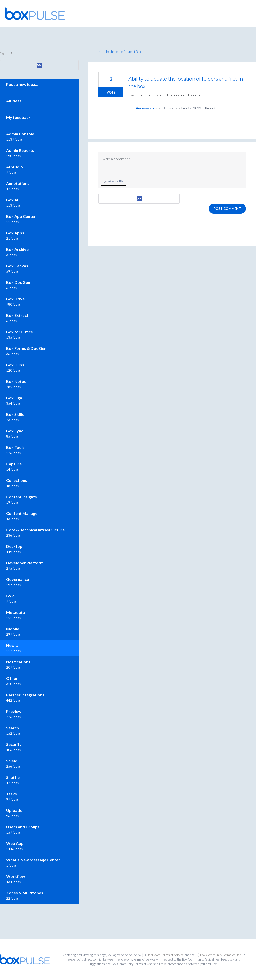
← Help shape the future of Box (120, 52)
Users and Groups (23, 827)
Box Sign (14, 398)
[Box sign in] (139, 199)
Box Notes (16, 381)
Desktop (14, 546)
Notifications (18, 662)
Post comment (227, 209)
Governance (18, 579)
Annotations (18, 183)
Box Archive (17, 249)
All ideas (14, 101)
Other (12, 678)
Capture (14, 464)
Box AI (12, 200)
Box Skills (15, 414)
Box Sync (15, 431)
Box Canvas (17, 266)
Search (13, 728)
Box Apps (15, 233)
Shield (12, 761)
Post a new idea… (22, 84)
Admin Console (20, 134)
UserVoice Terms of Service (165, 955)
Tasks (12, 794)
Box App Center (21, 216)
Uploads (14, 810)
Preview (14, 711)
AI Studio (15, 167)
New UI (13, 645)
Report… (211, 108)
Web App (15, 843)
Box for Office (20, 332)
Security (14, 744)
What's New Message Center (33, 860)
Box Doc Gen (18, 282)
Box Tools (15, 447)
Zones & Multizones (25, 893)
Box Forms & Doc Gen (26, 348)
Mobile (13, 629)
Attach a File (116, 181)
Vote (111, 92)
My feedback (18, 117)
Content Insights (22, 497)
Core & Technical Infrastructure (35, 530)
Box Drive (15, 299)
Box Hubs (15, 365)
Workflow (16, 876)
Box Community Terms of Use (221, 955)
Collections (17, 480)
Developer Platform (25, 563)
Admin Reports (20, 150)
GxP (10, 596)
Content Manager (23, 513)
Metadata (16, 612)
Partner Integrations (25, 695)
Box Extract (17, 315)
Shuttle (13, 777)
